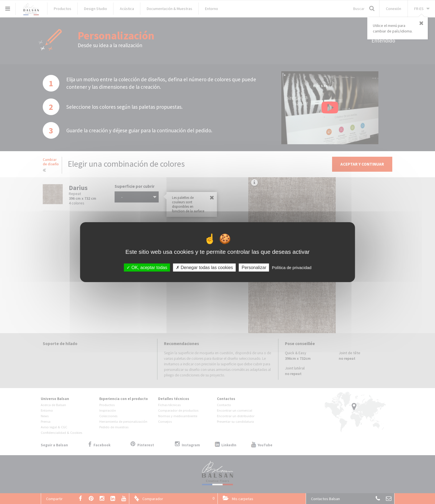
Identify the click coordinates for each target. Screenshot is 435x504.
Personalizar (254, 267)
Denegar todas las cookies (204, 267)
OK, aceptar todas (147, 267)
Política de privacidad (292, 267)
